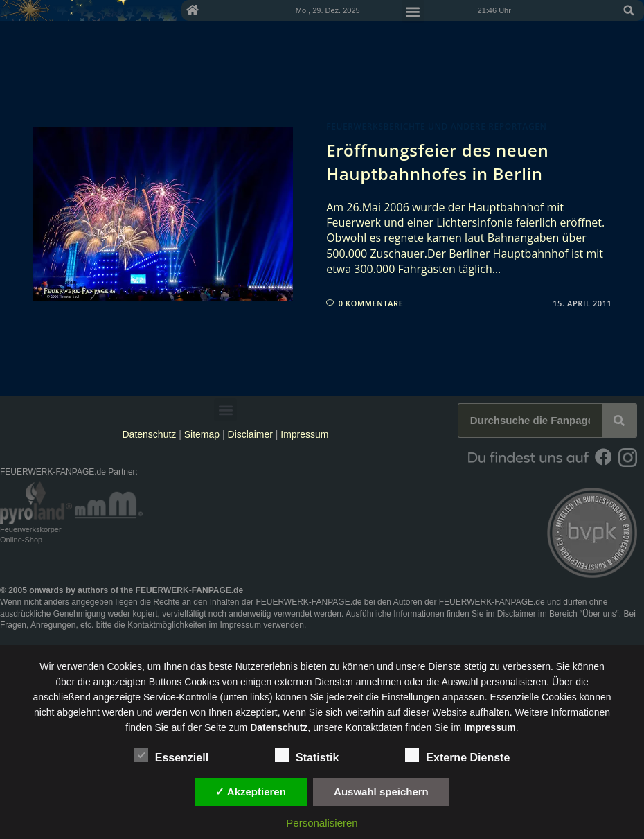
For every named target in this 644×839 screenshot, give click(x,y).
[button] (629, 10)
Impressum (304, 434)
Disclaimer (250, 434)
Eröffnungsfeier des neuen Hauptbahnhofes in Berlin (437, 162)
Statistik (307, 755)
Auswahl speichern (381, 792)
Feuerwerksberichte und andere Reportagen (436, 126)
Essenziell (171, 755)
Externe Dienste (457, 755)
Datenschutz (149, 434)
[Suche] (619, 421)
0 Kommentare (371, 303)
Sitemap (203, 434)
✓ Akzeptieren (251, 792)
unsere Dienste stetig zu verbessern (473, 666)
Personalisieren (322, 823)
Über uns (599, 614)
